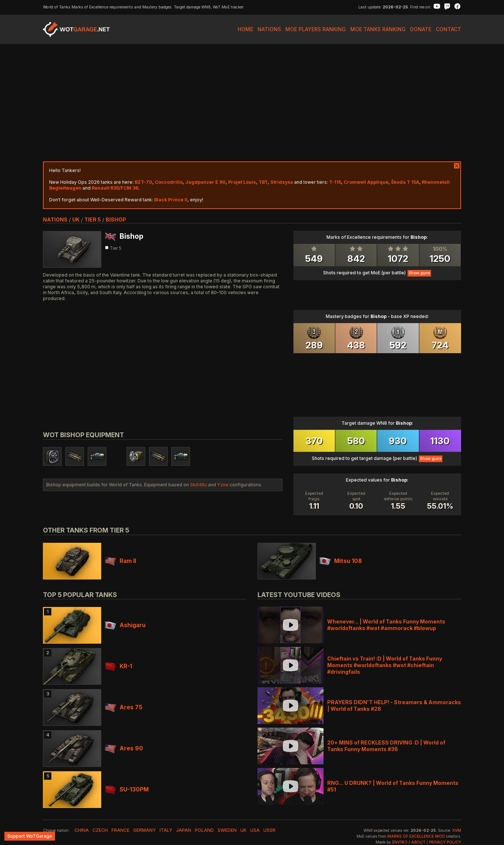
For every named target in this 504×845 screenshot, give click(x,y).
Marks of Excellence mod (416, 836)
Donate (421, 29)
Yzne (223, 485)
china (82, 830)
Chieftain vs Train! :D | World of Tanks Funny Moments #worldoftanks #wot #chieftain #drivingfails (385, 665)
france (120, 830)
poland (204, 830)
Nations (269, 29)
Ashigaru (125, 625)
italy (166, 830)
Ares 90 (124, 748)
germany (145, 830)
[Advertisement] (252, 103)
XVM (457, 831)
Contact (448, 29)
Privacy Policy (445, 842)
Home (245, 29)
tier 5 (93, 220)
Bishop (116, 220)
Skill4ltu (198, 485)
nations (55, 220)
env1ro (400, 842)
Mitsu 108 (341, 561)
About (418, 842)
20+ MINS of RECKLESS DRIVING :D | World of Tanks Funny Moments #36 (386, 746)
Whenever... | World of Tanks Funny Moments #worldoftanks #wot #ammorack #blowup (386, 625)
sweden (227, 830)
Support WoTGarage (30, 836)
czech (100, 830)
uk (76, 220)
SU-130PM (127, 789)
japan (184, 830)
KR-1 (118, 666)
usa (255, 830)
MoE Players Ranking (316, 29)
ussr (269, 830)
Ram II (120, 561)
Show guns (419, 273)
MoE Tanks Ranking (378, 29)
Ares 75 (124, 707)
